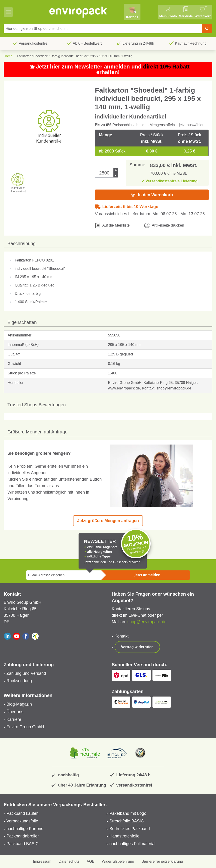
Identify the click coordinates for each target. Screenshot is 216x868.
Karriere (14, 719)
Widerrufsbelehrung (118, 861)
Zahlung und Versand (26, 673)
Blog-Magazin (19, 704)
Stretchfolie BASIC (127, 821)
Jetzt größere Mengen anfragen (108, 521)
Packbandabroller (23, 836)
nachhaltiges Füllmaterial (132, 844)
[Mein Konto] (168, 12)
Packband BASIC (23, 844)
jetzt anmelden (148, 575)
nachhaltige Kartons (25, 829)
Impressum (42, 861)
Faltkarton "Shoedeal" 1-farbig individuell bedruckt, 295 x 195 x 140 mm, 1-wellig (75, 56)
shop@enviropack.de (147, 622)
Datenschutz (69, 861)
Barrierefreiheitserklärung (162, 861)
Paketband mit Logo (128, 813)
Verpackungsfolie (22, 821)
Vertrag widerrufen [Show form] (137, 647)
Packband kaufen (23, 813)
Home (8, 56)
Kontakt (122, 636)
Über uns (15, 712)
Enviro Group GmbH (25, 727)
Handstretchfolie (125, 836)
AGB (91, 861)
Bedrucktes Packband (130, 829)
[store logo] (78, 12)
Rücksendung (19, 681)
